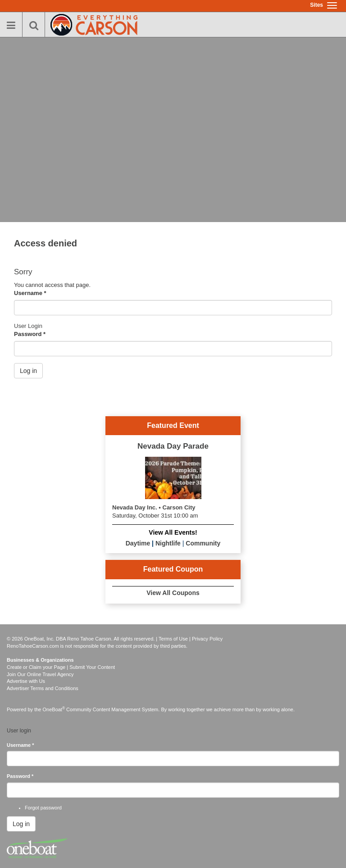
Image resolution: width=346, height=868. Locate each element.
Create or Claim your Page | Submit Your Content (61, 667)
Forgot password (43, 808)
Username (30, 293)
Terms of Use (173, 639)
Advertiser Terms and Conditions (43, 688)
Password (30, 334)
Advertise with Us (26, 681)
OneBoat (54, 709)
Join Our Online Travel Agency (40, 674)
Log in (28, 371)
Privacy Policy (207, 639)
